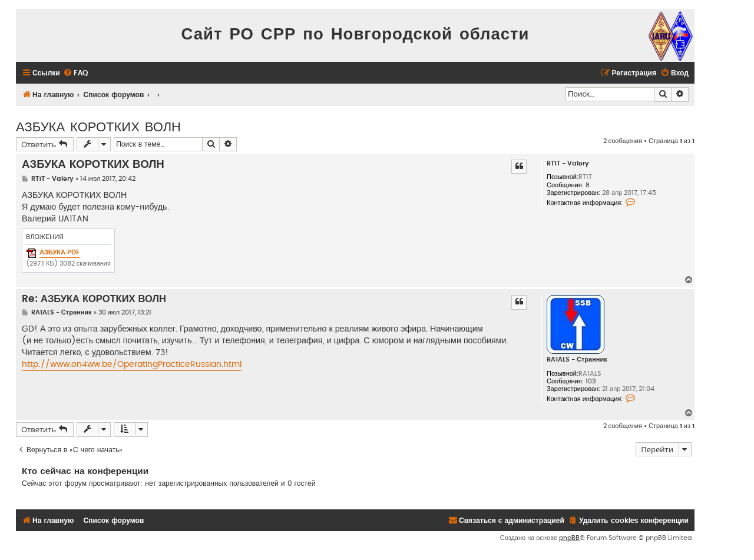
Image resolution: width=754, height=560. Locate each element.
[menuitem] (75, 73)
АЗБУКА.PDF (59, 252)
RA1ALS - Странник (577, 359)
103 (591, 381)
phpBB (569, 538)
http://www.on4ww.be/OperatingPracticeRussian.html (132, 365)
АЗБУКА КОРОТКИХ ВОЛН (98, 126)
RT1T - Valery (568, 163)
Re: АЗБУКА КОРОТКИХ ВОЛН (94, 299)
